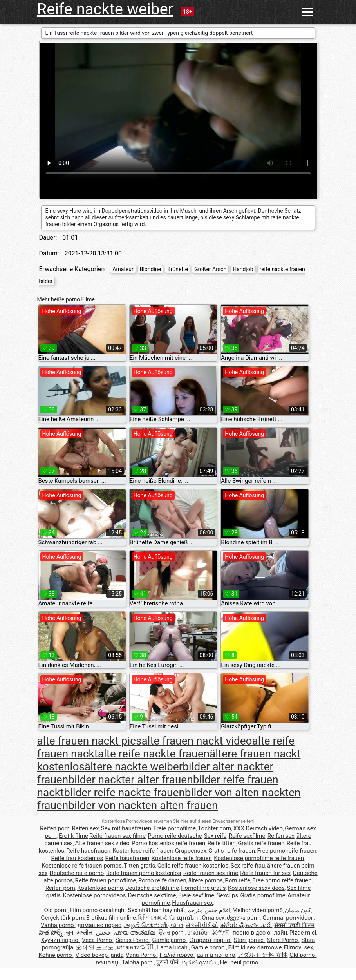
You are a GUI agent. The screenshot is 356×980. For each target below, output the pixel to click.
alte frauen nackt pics (89, 741)
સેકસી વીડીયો (202, 925)
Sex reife (215, 836)
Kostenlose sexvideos (256, 888)
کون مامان (298, 910)
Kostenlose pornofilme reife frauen (259, 858)
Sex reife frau (248, 866)
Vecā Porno (98, 940)
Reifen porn (55, 828)
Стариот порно (210, 940)
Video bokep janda (100, 955)
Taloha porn (138, 962)
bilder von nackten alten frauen (143, 805)
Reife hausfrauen (88, 851)
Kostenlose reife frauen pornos (82, 866)
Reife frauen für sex (265, 873)
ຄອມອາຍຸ (108, 962)
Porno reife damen (162, 880)
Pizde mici (303, 933)
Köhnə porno (56, 955)
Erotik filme (73, 836)
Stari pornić (249, 940)
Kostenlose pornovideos (95, 895)
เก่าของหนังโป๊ (136, 947)
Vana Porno (142, 955)
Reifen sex (85, 828)
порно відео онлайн (260, 933)
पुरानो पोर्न (168, 962)
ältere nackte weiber (134, 767)
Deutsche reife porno (77, 873)
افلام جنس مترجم (209, 910)
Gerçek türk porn (62, 918)
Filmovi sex (299, 947)
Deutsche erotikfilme (152, 888)
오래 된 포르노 (95, 947)
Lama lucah (173, 947)
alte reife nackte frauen (154, 754)
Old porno (303, 955)
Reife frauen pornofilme (106, 880)
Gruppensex (191, 851)
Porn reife (238, 880)
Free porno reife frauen (286, 851)
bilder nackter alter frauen (131, 780)
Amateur (123, 269)
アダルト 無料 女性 (262, 955)
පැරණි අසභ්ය (200, 962)
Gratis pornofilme (263, 895)
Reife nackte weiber (105, 9)
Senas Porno (133, 940)
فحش (104, 933)
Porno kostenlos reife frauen (168, 843)
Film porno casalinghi (98, 910)
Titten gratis (139, 866)
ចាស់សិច (198, 933)
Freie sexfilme (196, 895)
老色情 (221, 933)
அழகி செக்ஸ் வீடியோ (154, 925)
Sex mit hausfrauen (126, 828)
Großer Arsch (210, 269)
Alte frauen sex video (102, 843)
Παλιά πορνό (177, 955)
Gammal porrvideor (288, 918)
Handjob (243, 269)
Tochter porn (214, 828)
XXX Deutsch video (258, 828)
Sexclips (227, 895)
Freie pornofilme (175, 828)
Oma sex (213, 918)
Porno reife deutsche (175, 836)
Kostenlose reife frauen (143, 851)
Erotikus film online (111, 918)
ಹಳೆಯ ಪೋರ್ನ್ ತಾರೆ (246, 925)
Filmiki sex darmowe (255, 947)
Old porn (56, 910)
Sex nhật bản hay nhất (156, 910)
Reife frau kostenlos (77, 858)
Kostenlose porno (100, 888)
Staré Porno (283, 940)
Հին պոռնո (181, 918)
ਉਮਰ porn (172, 933)
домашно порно (100, 925)
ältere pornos (206, 880)
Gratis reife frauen (261, 843)
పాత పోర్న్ (51, 933)
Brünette (178, 269)
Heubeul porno (240, 962)
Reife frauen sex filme (117, 836)
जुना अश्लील (80, 933)
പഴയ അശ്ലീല (135, 933)
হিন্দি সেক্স (149, 918)
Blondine (150, 269)
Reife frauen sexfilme (211, 873)
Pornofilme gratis (203, 888)
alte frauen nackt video (197, 741)
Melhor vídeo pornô (258, 910)
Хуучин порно (61, 940)
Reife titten (222, 843)
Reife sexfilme (247, 836)
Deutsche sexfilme (152, 895)
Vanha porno (58, 925)
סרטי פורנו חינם (216, 955)
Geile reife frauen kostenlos (193, 866)
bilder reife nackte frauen (124, 793)
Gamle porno (170, 940)
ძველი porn (244, 918)
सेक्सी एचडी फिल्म (294, 925)
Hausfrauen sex (192, 903)
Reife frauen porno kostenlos (144, 873)
